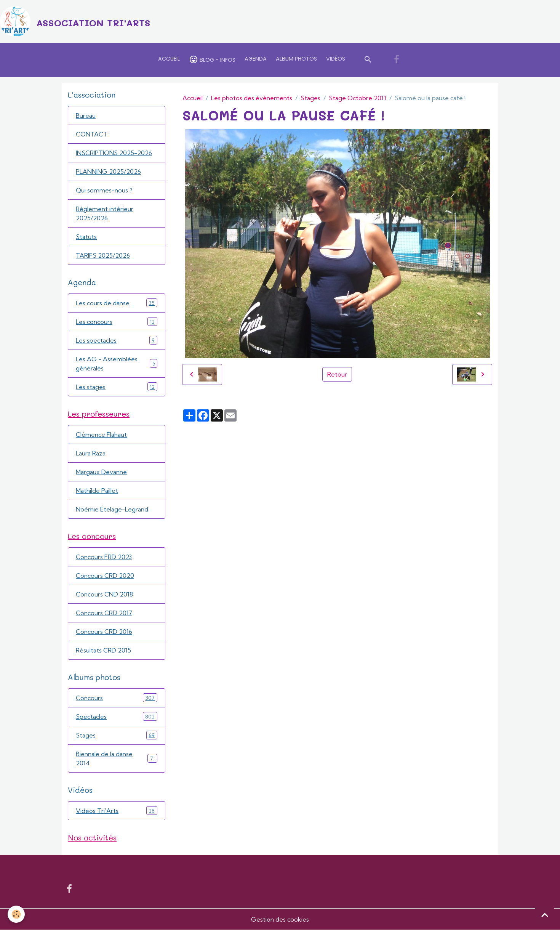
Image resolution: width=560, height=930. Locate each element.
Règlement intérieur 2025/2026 (105, 213)
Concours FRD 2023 (104, 557)
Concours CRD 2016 (104, 632)
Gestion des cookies (280, 919)
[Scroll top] (545, 915)
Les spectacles (117, 340)
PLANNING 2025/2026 (108, 172)
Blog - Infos (212, 59)
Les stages (117, 387)
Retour (337, 374)
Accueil (169, 59)
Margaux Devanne (101, 472)
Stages (310, 98)
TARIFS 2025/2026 (103, 255)
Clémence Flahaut (101, 435)
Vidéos (336, 59)
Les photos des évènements (252, 98)
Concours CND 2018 (104, 594)
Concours (117, 698)
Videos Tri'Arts (117, 811)
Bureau (86, 115)
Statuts (86, 237)
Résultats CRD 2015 (103, 650)
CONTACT (92, 134)
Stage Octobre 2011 (358, 98)
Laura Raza (91, 453)
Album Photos (296, 59)
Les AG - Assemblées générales (117, 364)
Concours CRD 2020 (105, 576)
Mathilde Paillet (97, 491)
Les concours (117, 321)
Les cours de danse (117, 303)
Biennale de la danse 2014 (117, 758)
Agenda (256, 59)
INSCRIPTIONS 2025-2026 (114, 153)
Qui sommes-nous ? (104, 190)
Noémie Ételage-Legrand (112, 509)
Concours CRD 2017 (104, 613)
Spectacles (117, 716)
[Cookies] (16, 914)
